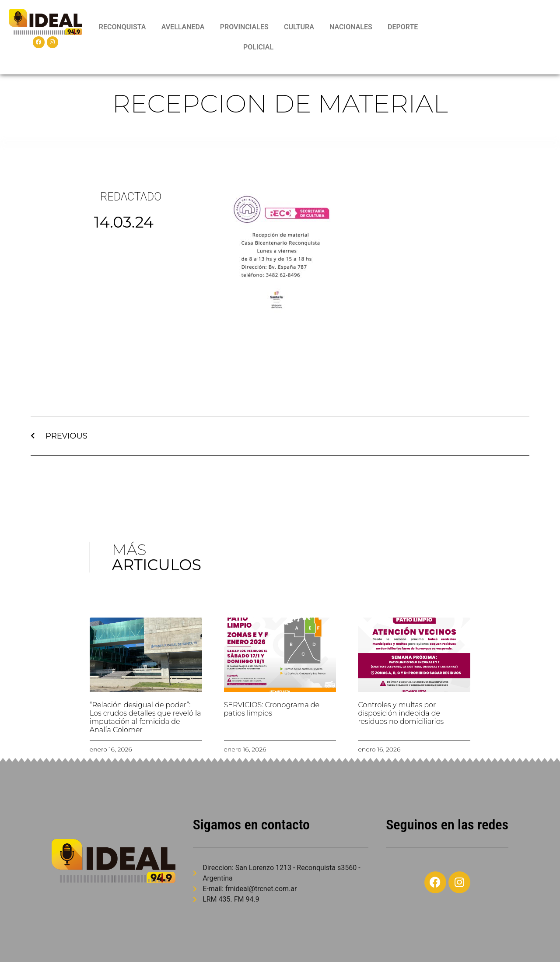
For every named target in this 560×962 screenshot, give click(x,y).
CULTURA (299, 27)
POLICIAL (258, 47)
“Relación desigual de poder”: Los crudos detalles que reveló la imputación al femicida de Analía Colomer (145, 718)
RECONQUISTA (122, 27)
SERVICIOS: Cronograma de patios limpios (272, 709)
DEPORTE (403, 27)
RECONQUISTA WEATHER (492, 37)
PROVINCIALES (244, 27)
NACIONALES (351, 27)
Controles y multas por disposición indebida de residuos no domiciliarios (401, 713)
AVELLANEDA (183, 27)
